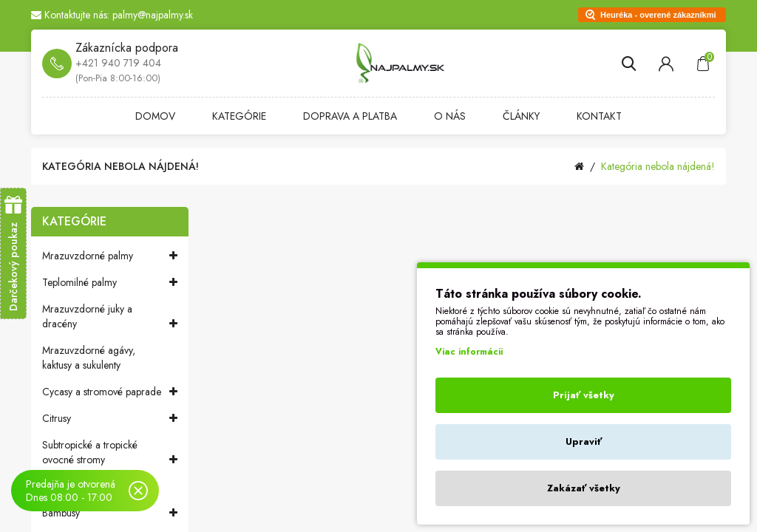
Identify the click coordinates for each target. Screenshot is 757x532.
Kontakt (599, 116)
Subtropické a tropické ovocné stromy (110, 452)
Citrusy (110, 418)
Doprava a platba (350, 116)
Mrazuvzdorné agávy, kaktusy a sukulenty (89, 358)
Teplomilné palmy (110, 282)
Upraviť (584, 441)
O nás (450, 116)
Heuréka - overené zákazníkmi (658, 15)
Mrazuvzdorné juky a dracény (110, 316)
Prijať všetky (584, 395)
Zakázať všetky (584, 488)
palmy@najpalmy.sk (153, 15)
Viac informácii (469, 352)
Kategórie (239, 116)
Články (521, 116)
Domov (155, 116)
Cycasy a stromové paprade (110, 392)
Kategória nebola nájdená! (658, 166)
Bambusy (110, 513)
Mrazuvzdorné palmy (110, 256)
